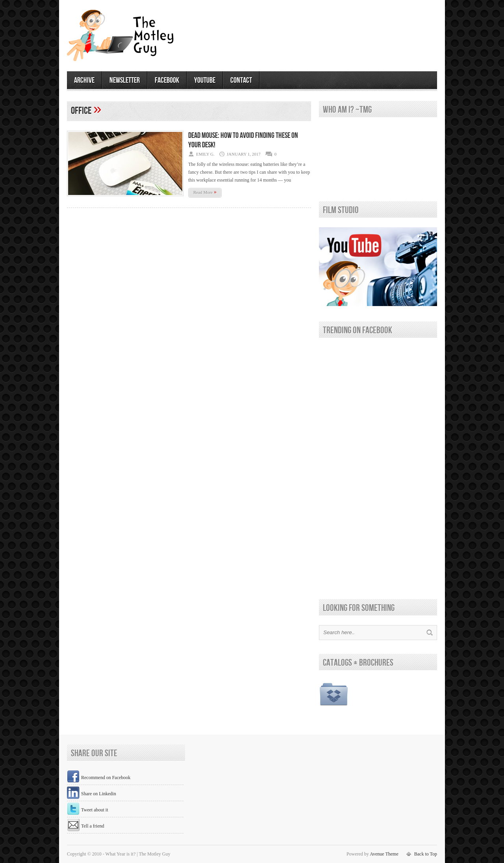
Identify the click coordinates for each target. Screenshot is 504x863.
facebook (167, 80)
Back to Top (426, 854)
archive (84, 80)
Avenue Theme (384, 854)
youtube (205, 80)
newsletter (125, 80)
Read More (205, 192)
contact (241, 80)
